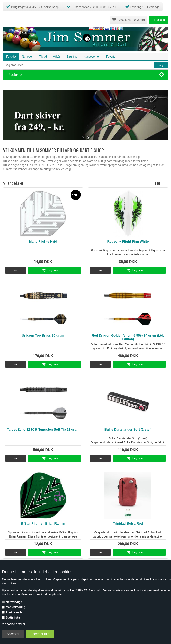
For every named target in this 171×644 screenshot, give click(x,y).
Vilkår (57, 56)
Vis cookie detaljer (14, 624)
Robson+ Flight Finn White (128, 241)
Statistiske (13, 617)
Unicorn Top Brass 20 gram (43, 335)
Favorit (110, 56)
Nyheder (27, 56)
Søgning (72, 56)
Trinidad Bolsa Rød (128, 523)
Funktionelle (14, 612)
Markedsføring (16, 607)
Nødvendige (14, 602)
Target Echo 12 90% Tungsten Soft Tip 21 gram (43, 429)
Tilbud (43, 56)
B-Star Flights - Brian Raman (43, 523)
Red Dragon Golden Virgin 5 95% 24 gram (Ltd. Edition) (128, 337)
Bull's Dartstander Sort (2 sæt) (128, 429)
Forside (11, 56)
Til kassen (158, 20)
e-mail (42, 161)
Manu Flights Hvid (43, 241)
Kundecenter (92, 56)
